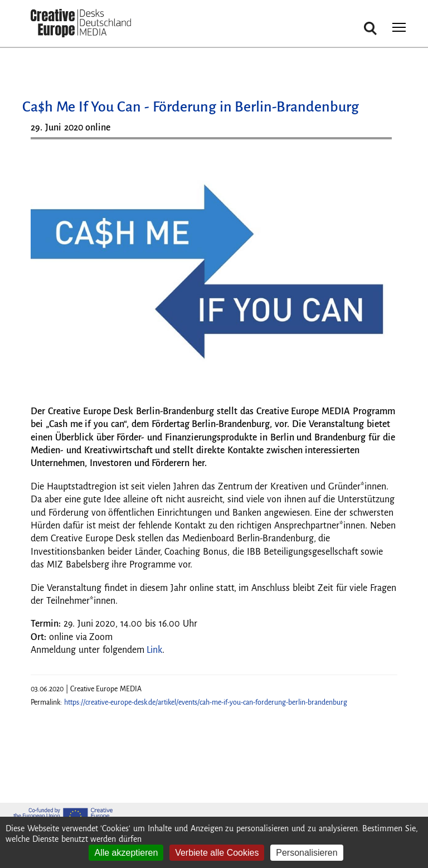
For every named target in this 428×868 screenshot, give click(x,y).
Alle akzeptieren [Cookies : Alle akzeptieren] (126, 853)
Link (154, 650)
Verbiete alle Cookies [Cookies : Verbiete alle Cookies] (217, 853)
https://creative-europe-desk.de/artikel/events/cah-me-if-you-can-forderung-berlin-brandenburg (206, 702)
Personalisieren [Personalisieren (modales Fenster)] (307, 853)
